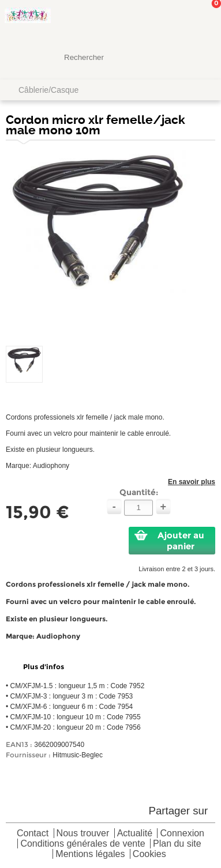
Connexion (182, 834)
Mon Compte (169, 20)
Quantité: (139, 492)
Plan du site (177, 844)
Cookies (149, 854)
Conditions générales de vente (83, 844)
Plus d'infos (44, 667)
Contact (33, 834)
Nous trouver (83, 834)
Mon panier (203, 20)
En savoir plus (192, 482)
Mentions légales (90, 854)
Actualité (135, 834)
